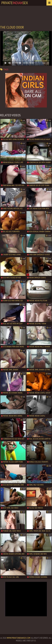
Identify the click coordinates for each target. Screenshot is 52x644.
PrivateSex (15, 3)
